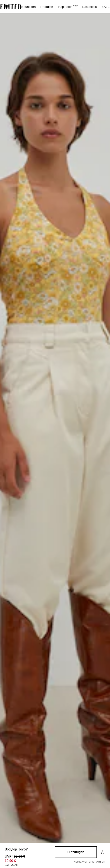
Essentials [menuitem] (89, 7)
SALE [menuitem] (105, 7)
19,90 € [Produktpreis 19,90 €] (10, 861)
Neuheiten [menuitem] (29, 7)
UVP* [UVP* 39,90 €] (15, 856)
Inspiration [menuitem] (68, 7)
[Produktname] (30, 850)
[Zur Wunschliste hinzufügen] (103, 852)
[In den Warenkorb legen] (76, 852)
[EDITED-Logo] (11, 7)
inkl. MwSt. (12, 865)
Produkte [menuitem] (47, 7)
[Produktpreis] (30, 861)
